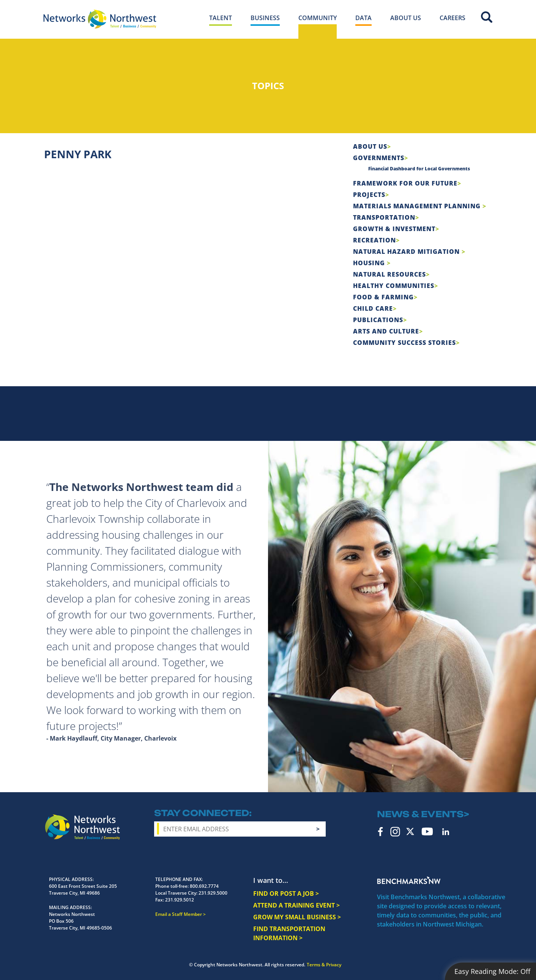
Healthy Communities (394, 286)
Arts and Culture (386, 331)
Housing (370, 263)
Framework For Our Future (405, 183)
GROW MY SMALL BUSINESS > (297, 917)
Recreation (374, 240)
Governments (379, 158)
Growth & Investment (394, 229)
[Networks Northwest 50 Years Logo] (100, 19)
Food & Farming (383, 297)
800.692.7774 (204, 886)
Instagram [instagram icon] (395, 832)
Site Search (487, 17)
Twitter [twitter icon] (410, 831)
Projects (369, 195)
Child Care (373, 308)
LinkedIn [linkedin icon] (446, 832)
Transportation (384, 217)
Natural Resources (389, 274)
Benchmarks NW (409, 880)
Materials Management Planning (418, 206)
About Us (370, 146)
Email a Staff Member (179, 914)
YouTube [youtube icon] (427, 831)
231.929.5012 (180, 900)
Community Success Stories (404, 343)
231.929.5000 (213, 893)
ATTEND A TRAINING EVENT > (296, 905)
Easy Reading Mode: (492, 971)
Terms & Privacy (324, 965)
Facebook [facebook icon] (381, 832)
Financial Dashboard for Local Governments (419, 169)
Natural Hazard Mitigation (407, 252)
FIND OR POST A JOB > (286, 893)
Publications (378, 320)
